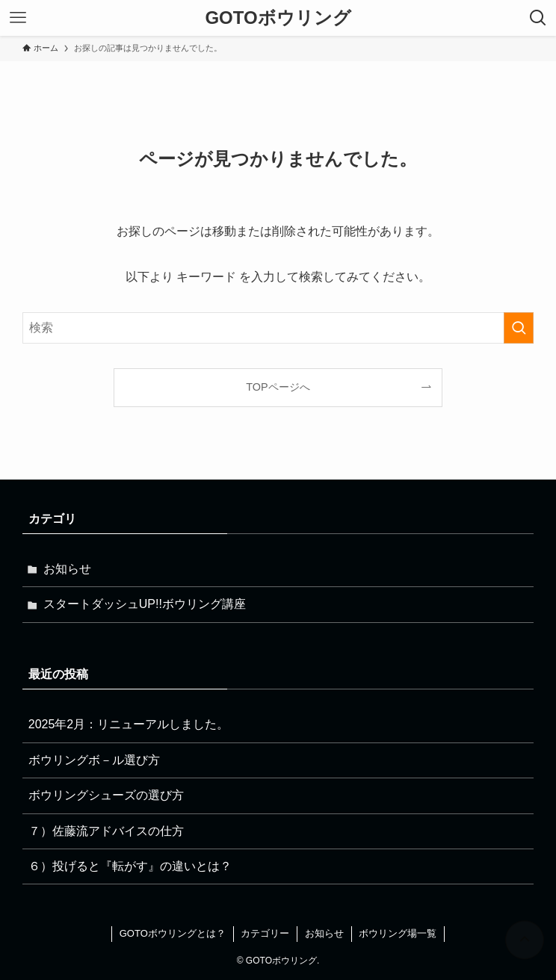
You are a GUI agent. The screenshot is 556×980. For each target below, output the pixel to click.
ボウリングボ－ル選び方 (94, 760)
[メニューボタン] (18, 18)
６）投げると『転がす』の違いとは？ (130, 866)
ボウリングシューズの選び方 (106, 795)
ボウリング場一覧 (398, 933)
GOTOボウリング (278, 18)
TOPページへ (278, 387)
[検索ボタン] (538, 18)
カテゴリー (265, 933)
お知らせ (67, 569)
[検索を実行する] (519, 328)
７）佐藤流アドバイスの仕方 (106, 831)
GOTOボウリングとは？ (173, 933)
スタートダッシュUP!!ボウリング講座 (145, 604)
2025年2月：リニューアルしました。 (129, 724)
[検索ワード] (278, 328)
